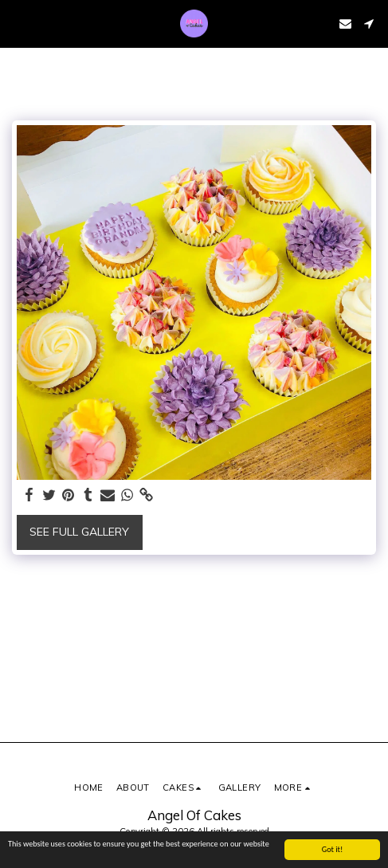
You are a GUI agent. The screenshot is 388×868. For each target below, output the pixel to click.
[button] (18, 23)
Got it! (333, 849)
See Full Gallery (79, 532)
